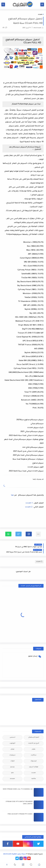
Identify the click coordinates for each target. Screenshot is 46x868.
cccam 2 (29, 507)
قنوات (12, 761)
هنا (12, 495)
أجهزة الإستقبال (34, 737)
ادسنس (12, 737)
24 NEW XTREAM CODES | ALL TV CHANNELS (18, 789)
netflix (34, 779)
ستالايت (34, 755)
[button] (29, 534)
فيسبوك (34, 761)
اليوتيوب (12, 743)
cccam (40, 15)
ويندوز (12, 767)
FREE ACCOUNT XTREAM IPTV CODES (20, 814)
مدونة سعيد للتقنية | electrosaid (15, 854)
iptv (12, 773)
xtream (12, 779)
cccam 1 (29, 503)
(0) (5, 28)
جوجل (12, 749)
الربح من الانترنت (34, 743)
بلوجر (34, 749)
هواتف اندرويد (34, 767)
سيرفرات (12, 755)
